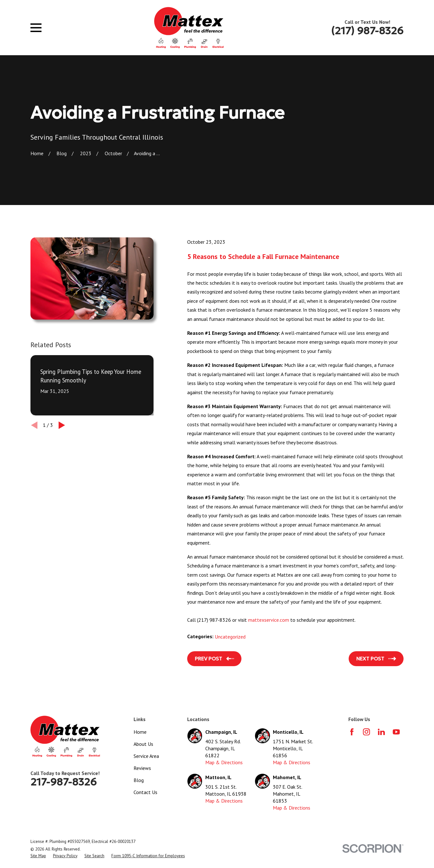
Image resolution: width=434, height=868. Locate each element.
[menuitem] (38, 856)
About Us (143, 744)
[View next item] (62, 425)
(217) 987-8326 (367, 31)
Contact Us (145, 792)
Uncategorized (230, 637)
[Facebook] (352, 732)
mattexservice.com (269, 620)
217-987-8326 (64, 782)
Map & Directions (224, 762)
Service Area (146, 756)
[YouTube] (396, 732)
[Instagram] (366, 732)
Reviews (142, 768)
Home (140, 732)
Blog (139, 780)
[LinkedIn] (381, 732)
